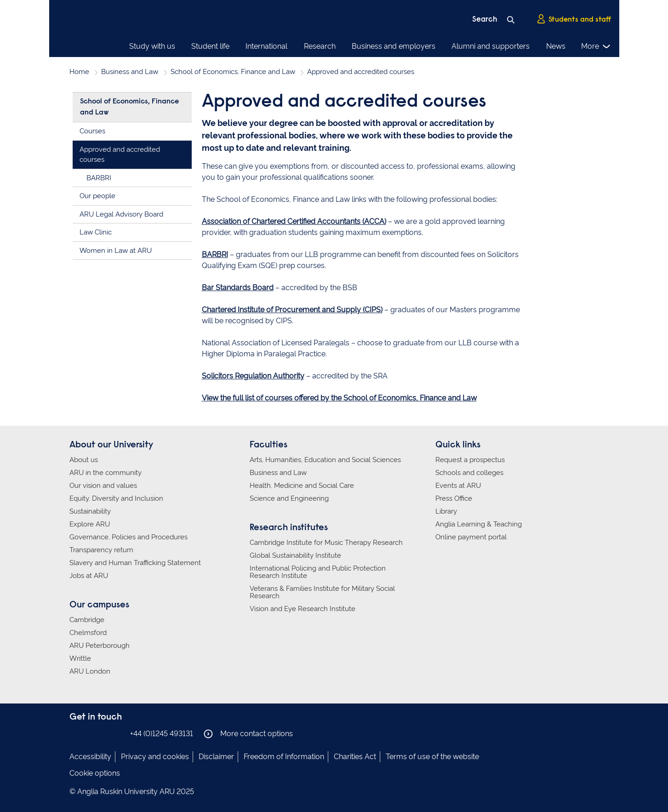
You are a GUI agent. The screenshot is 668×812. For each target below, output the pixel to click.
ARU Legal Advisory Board (121, 214)
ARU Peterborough (100, 646)
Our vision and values (103, 486)
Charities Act (355, 757)
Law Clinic (96, 232)
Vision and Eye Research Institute (303, 609)
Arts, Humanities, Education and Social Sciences (325, 460)
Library (446, 511)
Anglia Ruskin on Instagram (89, 733)
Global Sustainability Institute (295, 555)
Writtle (80, 658)
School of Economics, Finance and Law (233, 72)
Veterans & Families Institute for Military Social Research (322, 592)
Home (79, 72)
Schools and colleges (469, 473)
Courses (92, 131)
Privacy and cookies (155, 757)
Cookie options (95, 773)
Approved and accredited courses (120, 155)
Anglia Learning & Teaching (479, 524)
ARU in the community (106, 473)
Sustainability (90, 511)
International (266, 46)
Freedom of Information (284, 757)
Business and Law (130, 72)
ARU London (90, 671)
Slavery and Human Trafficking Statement (135, 563)
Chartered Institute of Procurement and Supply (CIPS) (292, 310)
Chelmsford (88, 633)
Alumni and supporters (491, 46)
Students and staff (574, 19)
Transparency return (101, 550)
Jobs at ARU (89, 576)
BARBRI (215, 254)
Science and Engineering (289, 498)
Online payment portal (471, 537)
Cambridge (87, 620)
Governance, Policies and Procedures (128, 537)
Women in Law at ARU (116, 251)
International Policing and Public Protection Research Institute (318, 572)
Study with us (152, 46)
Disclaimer (216, 757)
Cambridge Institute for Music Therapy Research (326, 543)
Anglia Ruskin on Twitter (103, 733)
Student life (210, 46)
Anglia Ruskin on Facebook (75, 733)
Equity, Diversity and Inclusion (116, 498)
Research (320, 46)
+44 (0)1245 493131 (162, 734)
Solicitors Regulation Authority (253, 376)
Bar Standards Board (238, 288)
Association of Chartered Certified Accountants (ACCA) (294, 221)
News (556, 46)
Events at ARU (458, 486)
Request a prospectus (470, 460)
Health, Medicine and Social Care (302, 486)
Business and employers (394, 46)
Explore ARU (90, 524)
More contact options (248, 734)
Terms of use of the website (432, 757)
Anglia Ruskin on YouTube (117, 733)
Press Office (454, 498)
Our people (97, 196)
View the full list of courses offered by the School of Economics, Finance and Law (339, 398)
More (596, 46)
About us (84, 460)
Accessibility (90, 757)
